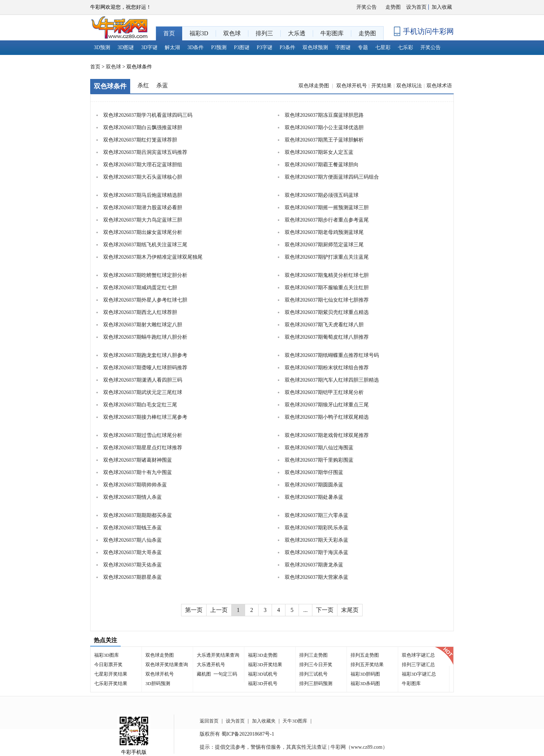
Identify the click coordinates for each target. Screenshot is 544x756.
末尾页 (350, 610)
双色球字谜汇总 (418, 655)
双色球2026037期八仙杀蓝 (133, 540)
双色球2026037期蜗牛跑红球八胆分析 (145, 337)
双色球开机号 (352, 86)
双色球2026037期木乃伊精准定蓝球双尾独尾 (153, 257)
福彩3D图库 (107, 655)
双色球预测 (315, 47)
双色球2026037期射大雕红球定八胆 (143, 325)
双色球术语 (439, 86)
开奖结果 (381, 86)
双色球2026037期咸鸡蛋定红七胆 (140, 288)
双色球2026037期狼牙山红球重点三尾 (327, 405)
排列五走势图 (365, 655)
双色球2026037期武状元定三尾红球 (143, 392)
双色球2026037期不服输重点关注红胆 (327, 288)
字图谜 (343, 47)
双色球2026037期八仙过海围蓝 (319, 448)
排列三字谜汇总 (418, 665)
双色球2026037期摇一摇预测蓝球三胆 (327, 208)
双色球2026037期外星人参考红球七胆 (145, 300)
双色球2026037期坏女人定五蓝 (319, 152)
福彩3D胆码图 (365, 674)
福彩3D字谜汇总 (419, 674)
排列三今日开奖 (316, 665)
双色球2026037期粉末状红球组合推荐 (327, 368)
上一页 (219, 610)
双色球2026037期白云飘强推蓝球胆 (143, 128)
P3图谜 (242, 47)
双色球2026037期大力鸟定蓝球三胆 (143, 220)
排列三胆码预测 (316, 683)
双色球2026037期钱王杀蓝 (133, 528)
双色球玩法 (409, 86)
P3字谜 (265, 47)
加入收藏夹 (264, 721)
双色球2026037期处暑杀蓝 (314, 497)
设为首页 (416, 7)
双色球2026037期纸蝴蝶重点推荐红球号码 (332, 355)
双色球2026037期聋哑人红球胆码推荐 (145, 368)
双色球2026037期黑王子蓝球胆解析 (324, 140)
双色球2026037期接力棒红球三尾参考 (145, 417)
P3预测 (219, 47)
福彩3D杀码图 (365, 683)
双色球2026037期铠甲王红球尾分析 (324, 392)
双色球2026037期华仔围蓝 (314, 472)
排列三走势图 (313, 655)
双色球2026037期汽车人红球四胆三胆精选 (332, 380)
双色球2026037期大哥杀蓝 (133, 552)
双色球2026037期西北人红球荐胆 (140, 312)
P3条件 (287, 47)
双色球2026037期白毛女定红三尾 (140, 405)
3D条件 (195, 47)
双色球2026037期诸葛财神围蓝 (138, 460)
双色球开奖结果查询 (167, 665)
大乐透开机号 (211, 665)
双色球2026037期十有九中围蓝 (138, 472)
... (305, 610)
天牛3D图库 (295, 721)
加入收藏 (442, 7)
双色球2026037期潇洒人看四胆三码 (143, 380)
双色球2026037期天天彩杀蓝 (317, 540)
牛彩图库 (411, 683)
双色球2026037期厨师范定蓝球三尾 (324, 245)
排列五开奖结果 (367, 665)
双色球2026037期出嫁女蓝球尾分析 (143, 232)
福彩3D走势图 (263, 655)
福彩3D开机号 (263, 683)
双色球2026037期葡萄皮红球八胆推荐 (327, 337)
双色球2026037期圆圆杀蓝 (314, 485)
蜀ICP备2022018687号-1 (248, 734)
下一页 (325, 610)
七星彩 (383, 47)
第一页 (194, 610)
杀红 (143, 85)
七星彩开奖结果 (111, 674)
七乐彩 (405, 47)
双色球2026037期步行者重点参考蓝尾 (327, 220)
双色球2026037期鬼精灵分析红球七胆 (327, 275)
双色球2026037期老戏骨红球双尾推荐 (327, 435)
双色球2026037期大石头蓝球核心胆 (143, 177)
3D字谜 (149, 47)
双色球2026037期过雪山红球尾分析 (143, 435)
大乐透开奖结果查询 (218, 655)
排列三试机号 (313, 674)
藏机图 (204, 674)
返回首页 (209, 721)
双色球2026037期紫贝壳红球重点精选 (327, 312)
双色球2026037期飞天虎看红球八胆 (324, 325)
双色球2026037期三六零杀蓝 (317, 515)
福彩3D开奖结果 (265, 665)
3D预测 (102, 47)
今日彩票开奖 (108, 665)
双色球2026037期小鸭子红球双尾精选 (327, 417)
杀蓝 (162, 85)
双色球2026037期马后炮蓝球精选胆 (143, 195)
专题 (363, 47)
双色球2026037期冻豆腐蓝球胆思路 (324, 115)
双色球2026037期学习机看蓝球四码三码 (148, 115)
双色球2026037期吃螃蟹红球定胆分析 (145, 275)
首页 (95, 67)
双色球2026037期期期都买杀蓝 (138, 515)
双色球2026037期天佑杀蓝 (133, 565)
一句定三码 (225, 674)
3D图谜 (126, 47)
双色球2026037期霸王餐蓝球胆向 (322, 165)
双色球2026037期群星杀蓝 (133, 577)
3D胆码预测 (158, 683)
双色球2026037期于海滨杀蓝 (317, 552)
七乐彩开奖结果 (111, 683)
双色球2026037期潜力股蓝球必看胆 (143, 208)
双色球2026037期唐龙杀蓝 (314, 565)
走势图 (393, 7)
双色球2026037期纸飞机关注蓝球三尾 (145, 245)
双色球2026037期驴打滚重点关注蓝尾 (327, 257)
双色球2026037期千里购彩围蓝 (319, 460)
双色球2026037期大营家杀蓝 (317, 577)
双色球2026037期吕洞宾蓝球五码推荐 (145, 152)
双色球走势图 (315, 86)
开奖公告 (367, 7)
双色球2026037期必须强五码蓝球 (322, 195)
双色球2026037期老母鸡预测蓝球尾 (324, 232)
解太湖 (172, 47)
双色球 (113, 67)
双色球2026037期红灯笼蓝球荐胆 (140, 140)
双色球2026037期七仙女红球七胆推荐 (327, 300)
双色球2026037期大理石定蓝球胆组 (143, 165)
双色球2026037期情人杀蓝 (133, 497)
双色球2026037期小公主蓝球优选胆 (324, 128)
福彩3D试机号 (263, 674)
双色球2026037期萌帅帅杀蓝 (135, 485)
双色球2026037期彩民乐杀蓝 (317, 528)
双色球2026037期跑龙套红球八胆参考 (145, 355)
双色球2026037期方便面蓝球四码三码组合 (332, 177)
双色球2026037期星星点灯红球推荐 (143, 448)
